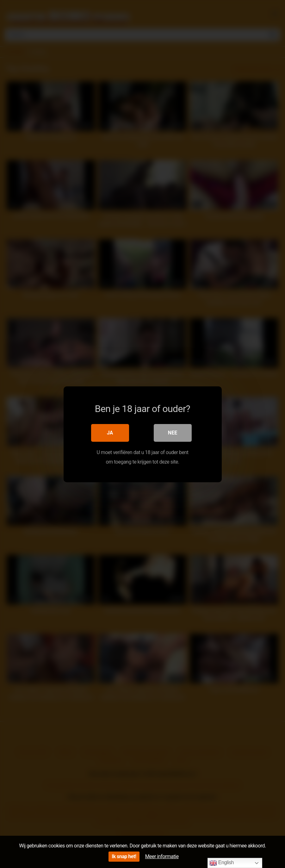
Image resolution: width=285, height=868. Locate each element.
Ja (110, 432)
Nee (173, 432)
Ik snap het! (124, 856)
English (222, 863)
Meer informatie (162, 856)
